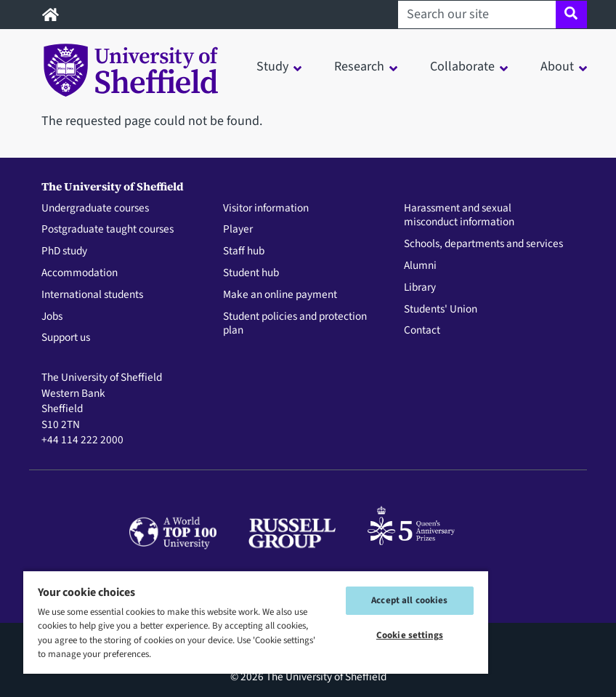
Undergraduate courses (95, 209)
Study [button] (272, 67)
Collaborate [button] (462, 67)
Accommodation (80, 273)
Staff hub (244, 251)
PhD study (64, 251)
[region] (256, 622)
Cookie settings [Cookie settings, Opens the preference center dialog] (410, 635)
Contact (422, 331)
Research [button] (359, 67)
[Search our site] (477, 15)
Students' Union (441, 310)
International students (92, 295)
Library (420, 288)
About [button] (557, 67)
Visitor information (266, 209)
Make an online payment (280, 295)
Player (238, 230)
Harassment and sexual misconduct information (459, 216)
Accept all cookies (409, 600)
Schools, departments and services (483, 244)
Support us (66, 338)
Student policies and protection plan (295, 324)
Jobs (52, 317)
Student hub (251, 273)
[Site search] (571, 15)
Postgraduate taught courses (108, 230)
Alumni (420, 266)
